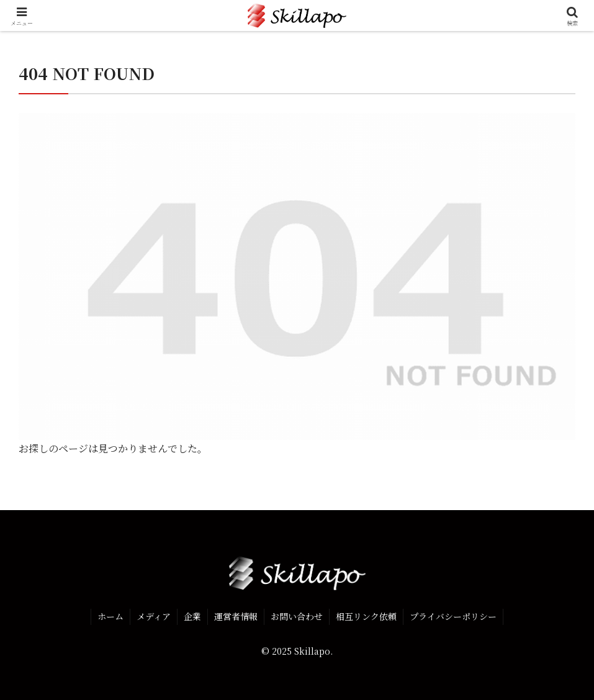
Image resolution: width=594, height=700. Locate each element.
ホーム (110, 616)
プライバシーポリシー (453, 616)
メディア (154, 616)
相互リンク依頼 (366, 616)
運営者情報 (236, 616)
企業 (192, 616)
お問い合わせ (297, 616)
